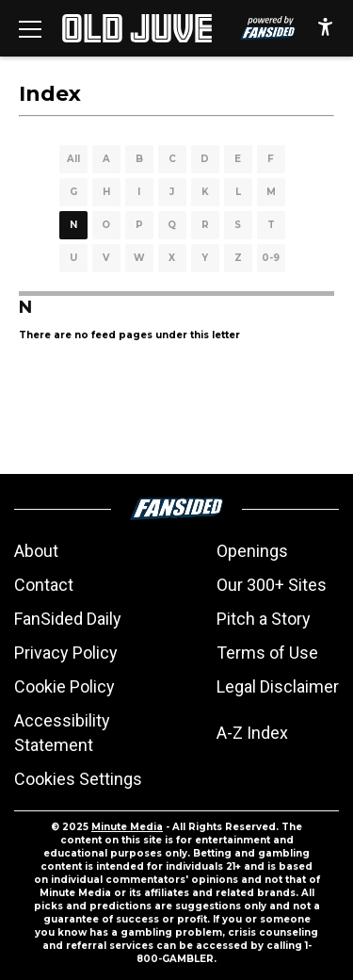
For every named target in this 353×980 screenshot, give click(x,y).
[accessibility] (325, 28)
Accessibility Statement (62, 733)
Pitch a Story (264, 619)
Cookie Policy (64, 686)
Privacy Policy (66, 653)
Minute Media (127, 827)
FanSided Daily (68, 619)
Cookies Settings (78, 779)
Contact (44, 585)
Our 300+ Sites (272, 585)
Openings (252, 551)
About (36, 551)
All (73, 159)
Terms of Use (267, 653)
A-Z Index (252, 733)
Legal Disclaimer (278, 686)
